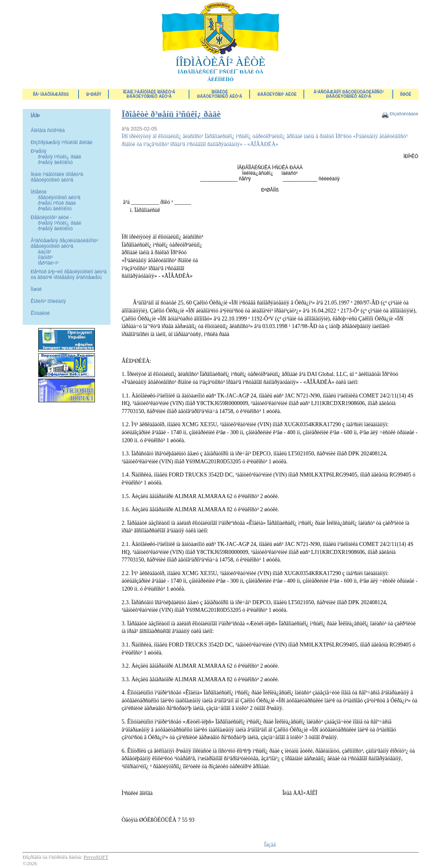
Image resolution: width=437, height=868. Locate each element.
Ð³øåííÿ (94, 94)
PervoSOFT (96, 857)
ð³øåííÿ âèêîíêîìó (55, 162)
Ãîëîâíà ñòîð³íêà (48, 130)
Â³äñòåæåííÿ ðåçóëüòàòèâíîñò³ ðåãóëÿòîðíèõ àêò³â (348, 94)
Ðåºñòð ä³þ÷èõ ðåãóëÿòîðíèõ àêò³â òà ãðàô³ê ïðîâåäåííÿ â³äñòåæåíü (69, 275)
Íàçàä (270, 845)
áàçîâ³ (44, 252)
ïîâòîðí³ (45, 257)
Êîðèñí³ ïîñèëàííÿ (48, 301)
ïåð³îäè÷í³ (48, 263)
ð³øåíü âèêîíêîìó (55, 209)
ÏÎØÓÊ (406, 94)
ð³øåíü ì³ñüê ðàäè (57, 203)
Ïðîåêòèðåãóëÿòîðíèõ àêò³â (220, 94)
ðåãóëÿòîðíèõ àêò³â (59, 198)
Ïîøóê (36, 289)
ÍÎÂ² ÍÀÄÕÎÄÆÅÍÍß (51, 94)
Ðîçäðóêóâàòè (404, 114)
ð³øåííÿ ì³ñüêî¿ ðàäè (60, 157)
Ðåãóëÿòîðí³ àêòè (277, 94)
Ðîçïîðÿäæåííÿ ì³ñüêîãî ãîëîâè (62, 142)
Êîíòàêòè (40, 313)
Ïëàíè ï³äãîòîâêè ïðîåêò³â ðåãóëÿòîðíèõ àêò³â (149, 94)
